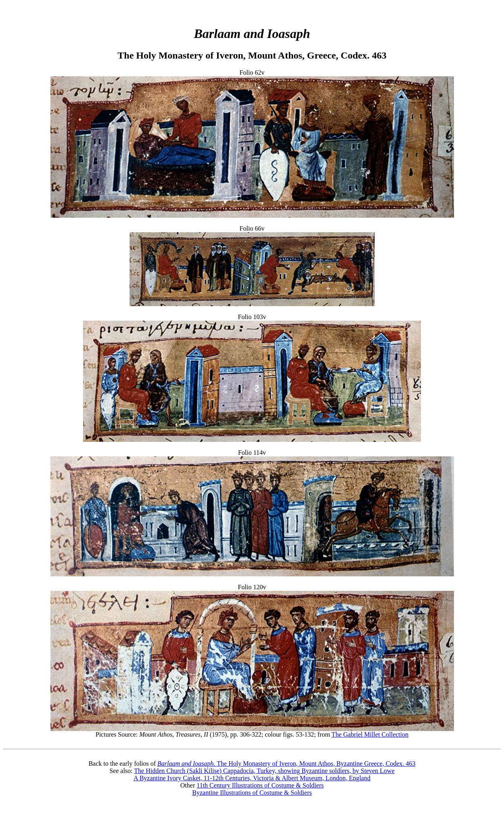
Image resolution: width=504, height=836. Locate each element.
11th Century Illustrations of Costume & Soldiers (260, 785)
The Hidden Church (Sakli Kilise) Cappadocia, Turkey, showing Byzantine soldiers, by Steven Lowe (264, 771)
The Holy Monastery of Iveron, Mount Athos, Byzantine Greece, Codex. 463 (287, 764)
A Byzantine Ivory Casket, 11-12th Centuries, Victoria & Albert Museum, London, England (252, 778)
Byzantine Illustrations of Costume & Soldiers (252, 793)
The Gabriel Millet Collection (370, 734)
